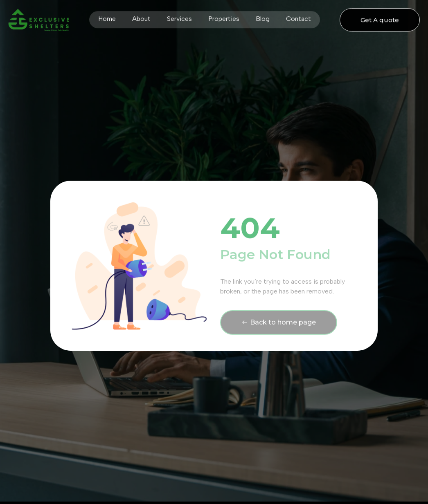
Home (107, 17)
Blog (263, 17)
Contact (298, 17)
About (141, 17)
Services (179, 17)
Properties (224, 17)
